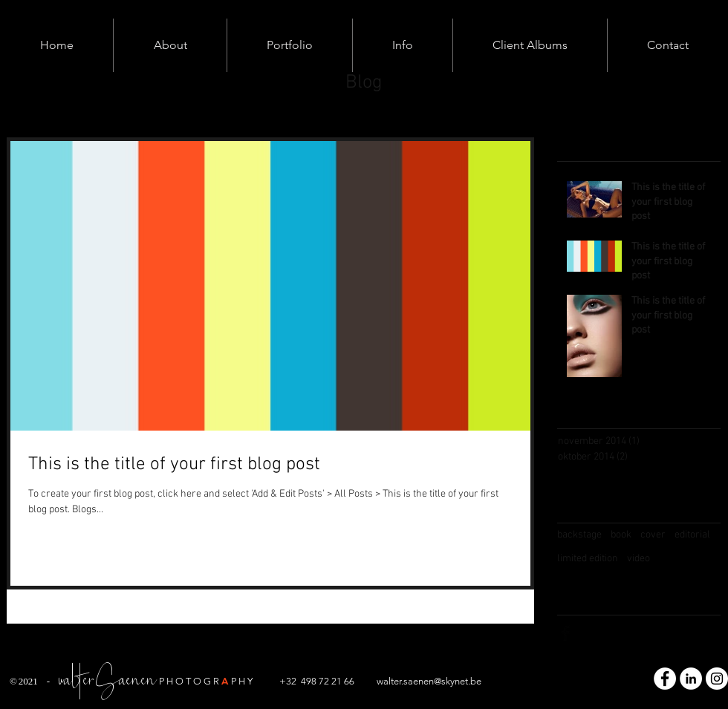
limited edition (588, 559)
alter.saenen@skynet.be (432, 681)
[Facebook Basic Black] (565, 633)
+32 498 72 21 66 (317, 681)
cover (653, 535)
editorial (692, 535)
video (638, 559)
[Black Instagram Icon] (625, 633)
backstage (579, 535)
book (621, 535)
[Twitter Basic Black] (595, 633)
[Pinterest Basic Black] (654, 633)
